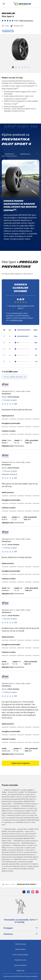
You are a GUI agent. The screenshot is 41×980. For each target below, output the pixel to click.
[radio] (20, 330)
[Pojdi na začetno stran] (23, 4)
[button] (17, 21)
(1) (35, 85)
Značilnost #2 (25, 154)
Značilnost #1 (9, 154)
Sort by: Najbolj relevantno (15, 377)
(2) (18, 88)
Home (6, 884)
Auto (13, 884)
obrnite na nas (17, 320)
